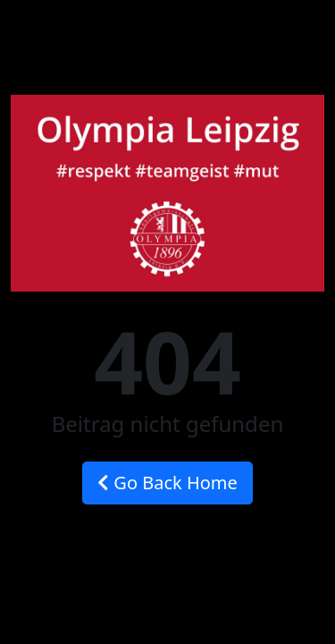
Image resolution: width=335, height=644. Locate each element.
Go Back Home (167, 483)
